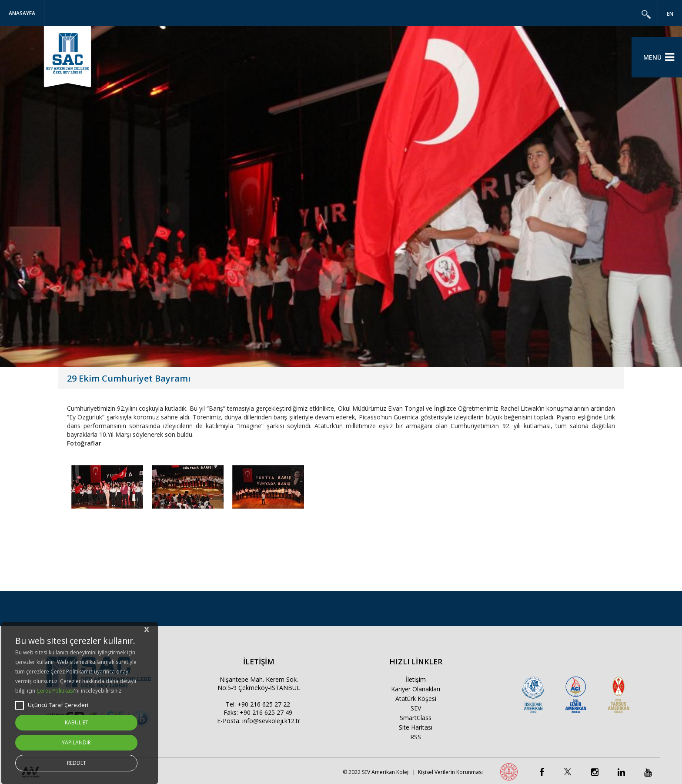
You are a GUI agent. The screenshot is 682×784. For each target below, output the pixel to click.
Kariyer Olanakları (416, 689)
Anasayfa (22, 13)
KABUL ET (77, 722)
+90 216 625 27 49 (266, 712)
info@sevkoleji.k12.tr (271, 721)
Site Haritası (416, 727)
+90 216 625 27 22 (264, 704)
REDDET (77, 763)
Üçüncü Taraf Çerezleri (52, 705)
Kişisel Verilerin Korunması (450, 772)
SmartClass (416, 718)
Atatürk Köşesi (416, 699)
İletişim (416, 679)
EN (670, 14)
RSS (416, 737)
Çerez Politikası (55, 691)
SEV (416, 708)
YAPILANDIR (76, 742)
